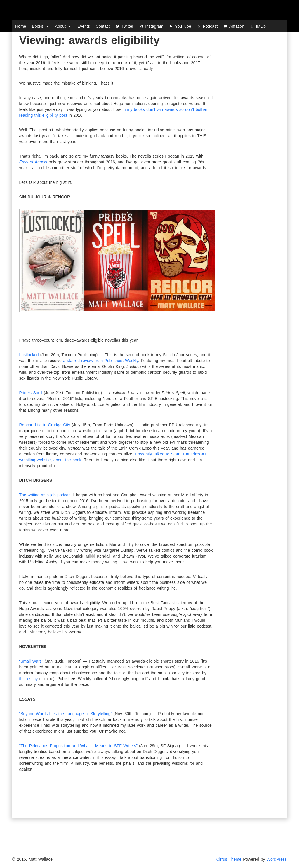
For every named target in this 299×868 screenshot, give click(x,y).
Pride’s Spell (31, 393)
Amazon (237, 26)
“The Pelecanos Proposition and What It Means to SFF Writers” (78, 746)
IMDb (261, 26)
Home (21, 26)
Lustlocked (29, 355)
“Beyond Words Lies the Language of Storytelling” (66, 714)
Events (84, 26)
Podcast (210, 26)
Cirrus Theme (229, 859)
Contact (103, 26)
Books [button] (40, 26)
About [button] (63, 26)
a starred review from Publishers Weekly (101, 361)
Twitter (127, 26)
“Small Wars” (31, 661)
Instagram (154, 26)
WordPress (277, 859)
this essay (29, 679)
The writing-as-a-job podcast (46, 495)
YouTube (183, 26)
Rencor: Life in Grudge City (45, 425)
